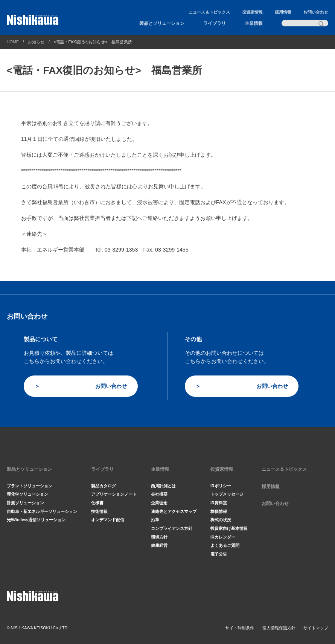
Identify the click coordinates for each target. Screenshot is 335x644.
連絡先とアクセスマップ (174, 511)
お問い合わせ (316, 12)
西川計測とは (163, 486)
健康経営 (159, 545)
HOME (13, 42)
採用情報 (283, 12)
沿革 (155, 520)
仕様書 (97, 503)
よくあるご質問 (225, 545)
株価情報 (219, 511)
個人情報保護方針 (279, 628)
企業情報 (254, 23)
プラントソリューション (30, 486)
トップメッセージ (227, 494)
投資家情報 (252, 12)
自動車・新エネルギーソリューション (42, 511)
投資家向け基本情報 (229, 528)
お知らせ (36, 42)
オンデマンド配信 (108, 520)
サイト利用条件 (240, 628)
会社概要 (159, 494)
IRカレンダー (223, 537)
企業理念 (159, 503)
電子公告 (219, 554)
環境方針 (159, 537)
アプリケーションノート (114, 494)
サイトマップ (316, 628)
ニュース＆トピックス (209, 12)
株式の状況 (221, 520)
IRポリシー (221, 486)
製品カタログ (104, 486)
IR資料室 (219, 503)
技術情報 (99, 511)
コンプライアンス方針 (172, 528)
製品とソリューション (162, 23)
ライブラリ (215, 23)
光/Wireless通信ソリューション (36, 520)
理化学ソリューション (27, 494)
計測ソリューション (25, 503)
